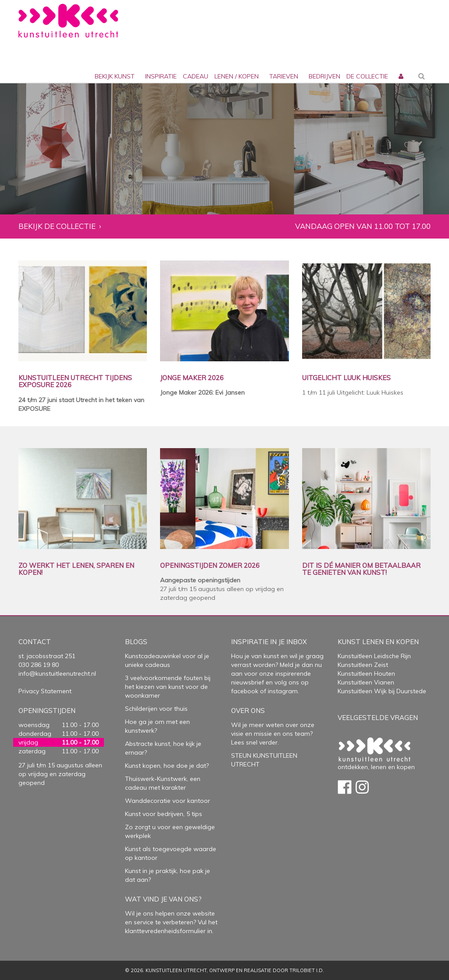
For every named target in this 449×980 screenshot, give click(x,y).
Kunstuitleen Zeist (363, 665)
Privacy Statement (45, 691)
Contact (35, 642)
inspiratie (161, 76)
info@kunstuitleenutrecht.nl (57, 674)
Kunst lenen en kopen (378, 642)
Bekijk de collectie (57, 226)
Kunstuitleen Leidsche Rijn (374, 656)
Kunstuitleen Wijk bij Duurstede (382, 691)
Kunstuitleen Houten (366, 674)
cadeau (196, 76)
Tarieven (284, 76)
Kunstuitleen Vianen (366, 682)
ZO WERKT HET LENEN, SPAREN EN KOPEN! (76, 569)
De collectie (367, 76)
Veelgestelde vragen (378, 718)
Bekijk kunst (115, 76)
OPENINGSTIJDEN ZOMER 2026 (210, 566)
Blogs (136, 642)
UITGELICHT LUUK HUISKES (346, 378)
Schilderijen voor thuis (156, 709)
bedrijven (324, 76)
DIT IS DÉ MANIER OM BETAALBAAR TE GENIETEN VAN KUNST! (361, 569)
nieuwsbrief (248, 682)
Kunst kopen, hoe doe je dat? (167, 766)
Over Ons (248, 711)
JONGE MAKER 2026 (192, 378)
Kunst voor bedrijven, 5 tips (164, 814)
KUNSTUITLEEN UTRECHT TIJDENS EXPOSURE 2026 (75, 382)
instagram (283, 691)
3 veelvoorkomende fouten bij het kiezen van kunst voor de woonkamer (168, 687)
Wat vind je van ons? (163, 899)
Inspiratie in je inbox (269, 642)
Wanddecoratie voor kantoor (167, 801)
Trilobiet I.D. (307, 970)
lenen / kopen (237, 76)
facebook (245, 691)
